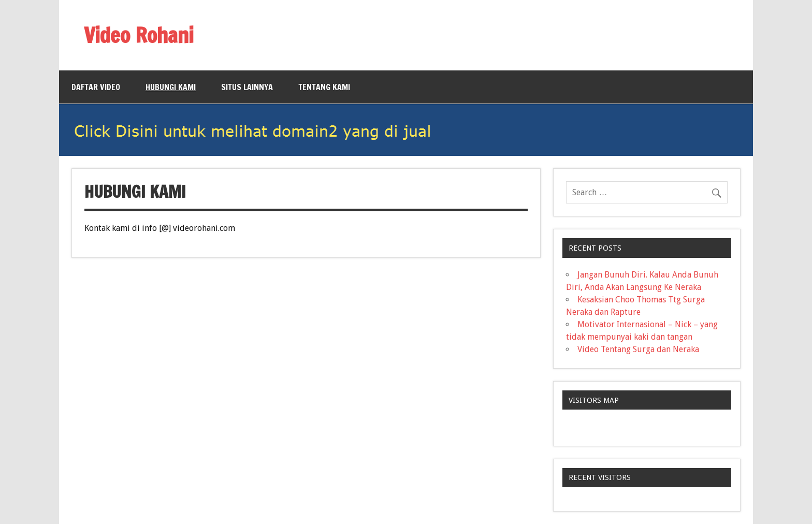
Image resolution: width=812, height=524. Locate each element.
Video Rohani (139, 35)
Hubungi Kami (171, 87)
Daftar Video (96, 87)
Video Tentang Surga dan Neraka (638, 349)
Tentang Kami (324, 87)
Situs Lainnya (247, 87)
